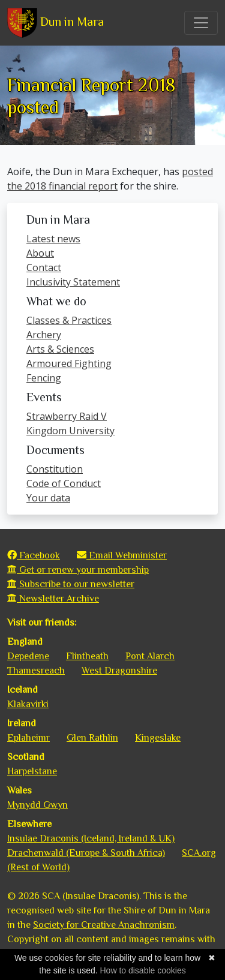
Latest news (53, 239)
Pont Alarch (150, 656)
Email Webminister (122, 555)
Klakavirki (28, 704)
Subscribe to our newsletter (71, 584)
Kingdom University (70, 431)
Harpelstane (32, 771)
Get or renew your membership (78, 570)
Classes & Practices (69, 320)
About (40, 253)
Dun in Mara (55, 23)
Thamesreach (36, 671)
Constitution (55, 469)
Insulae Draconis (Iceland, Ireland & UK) (91, 838)
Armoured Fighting (69, 363)
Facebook (34, 555)
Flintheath (87, 656)
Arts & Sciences (60, 349)
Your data (48, 498)
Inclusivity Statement (73, 282)
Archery (44, 335)
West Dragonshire (119, 671)
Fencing (44, 378)
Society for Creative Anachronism (104, 925)
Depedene (28, 656)
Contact (44, 267)
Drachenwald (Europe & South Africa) (86, 853)
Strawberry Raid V (67, 416)
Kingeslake (158, 738)
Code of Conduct (64, 483)
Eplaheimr (28, 738)
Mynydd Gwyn (37, 805)
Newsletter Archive (53, 599)
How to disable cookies (142, 970)
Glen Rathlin (92, 738)
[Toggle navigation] (201, 23)
